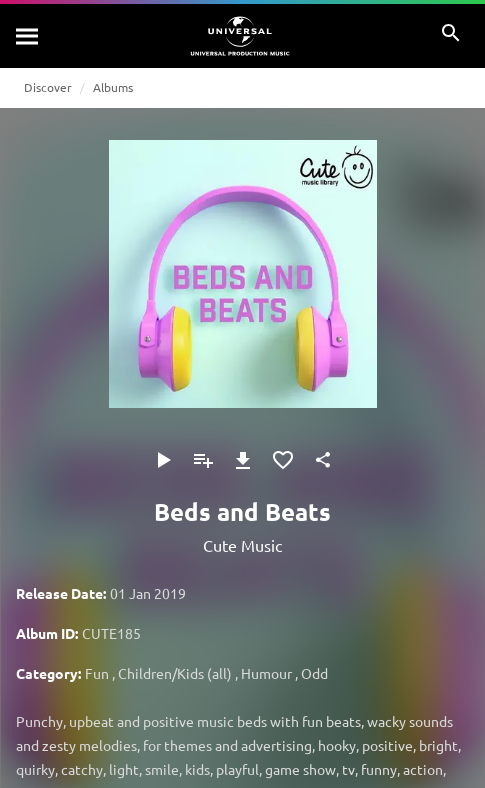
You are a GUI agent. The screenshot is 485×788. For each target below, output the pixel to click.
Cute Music (242, 545)
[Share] (323, 460)
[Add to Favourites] (283, 460)
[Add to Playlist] (203, 460)
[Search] (28, 36)
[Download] (243, 460)
